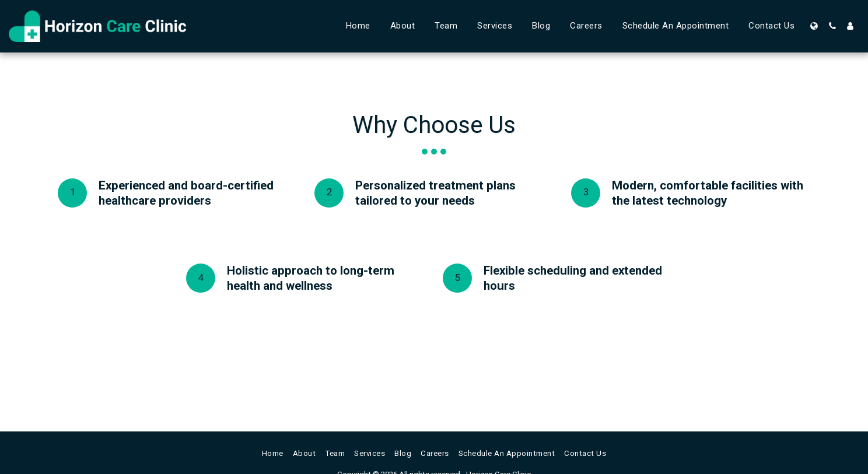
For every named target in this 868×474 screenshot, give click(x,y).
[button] (832, 26)
